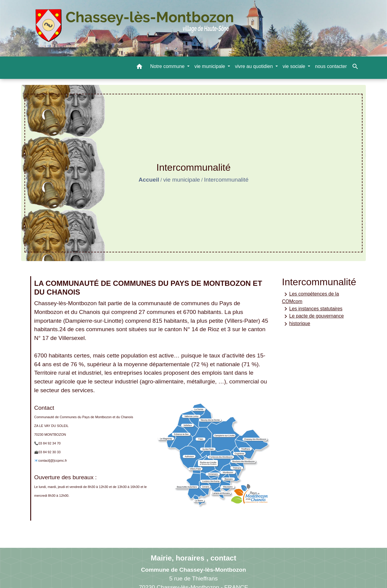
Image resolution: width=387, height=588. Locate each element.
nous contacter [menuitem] (331, 66)
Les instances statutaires (312, 309)
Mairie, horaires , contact (194, 558)
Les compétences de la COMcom (311, 297)
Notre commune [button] (168, 66)
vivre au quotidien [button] (255, 66)
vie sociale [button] (295, 66)
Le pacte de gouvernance (313, 316)
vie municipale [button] (210, 66)
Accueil (149, 180)
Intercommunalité (226, 180)
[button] (139, 68)
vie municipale (182, 180)
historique (296, 324)
